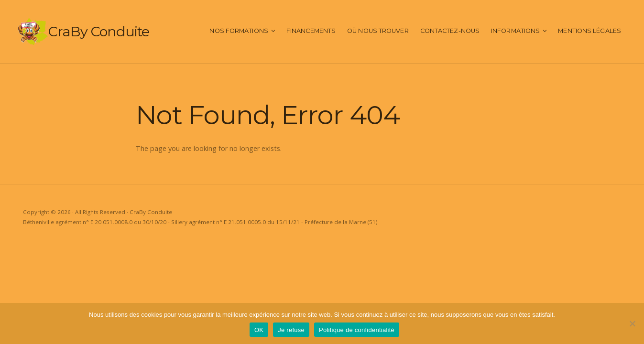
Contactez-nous (450, 31)
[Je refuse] (632, 323)
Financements (311, 31)
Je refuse (291, 330)
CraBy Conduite (99, 31)
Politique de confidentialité (357, 330)
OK (259, 330)
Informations (515, 31)
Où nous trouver (378, 31)
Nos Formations (239, 31)
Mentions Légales (589, 31)
